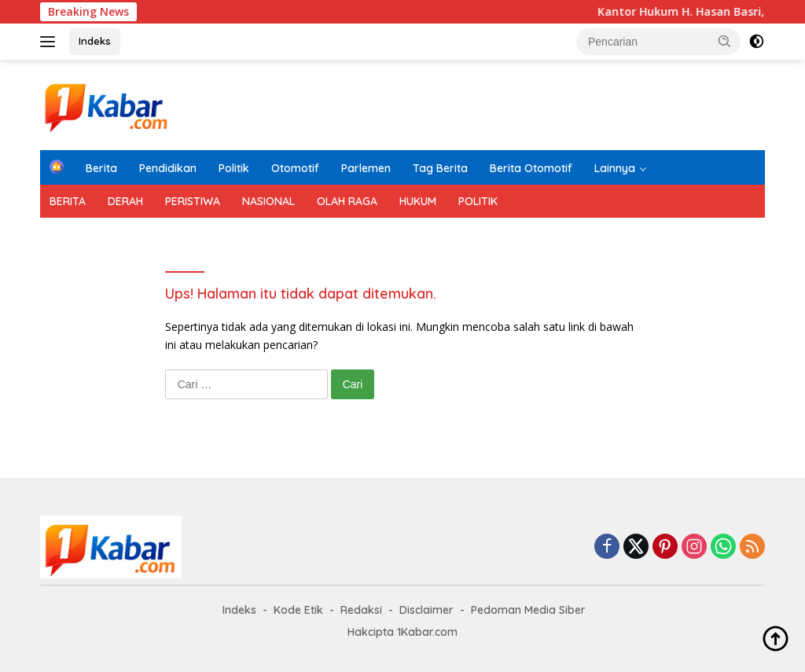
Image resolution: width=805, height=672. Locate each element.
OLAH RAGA (347, 201)
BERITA (68, 201)
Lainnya (615, 168)
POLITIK (478, 201)
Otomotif (295, 168)
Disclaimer (426, 610)
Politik (234, 168)
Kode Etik (298, 610)
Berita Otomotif (531, 168)
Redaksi (361, 610)
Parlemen (366, 168)
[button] (725, 41)
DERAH (125, 201)
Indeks (95, 41)
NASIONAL (268, 201)
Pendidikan (168, 168)
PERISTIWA (193, 201)
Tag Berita (440, 168)
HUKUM (418, 201)
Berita (101, 168)
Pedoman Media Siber (528, 610)
